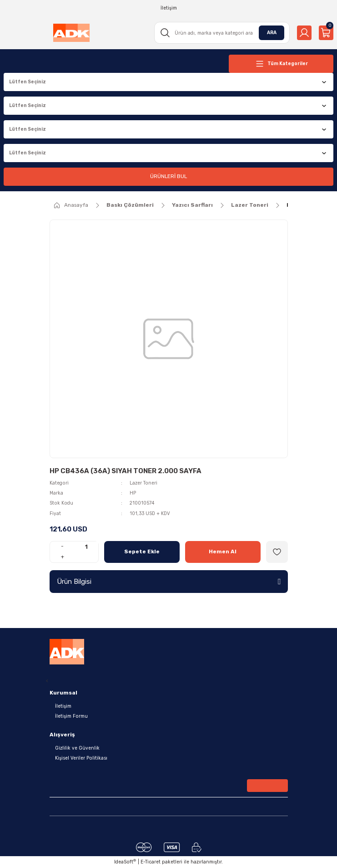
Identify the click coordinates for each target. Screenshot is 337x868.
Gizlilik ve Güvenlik (77, 748)
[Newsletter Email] (169, 787)
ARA (272, 33)
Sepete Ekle (142, 551)
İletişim (63, 706)
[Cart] (326, 33)
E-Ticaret (151, 862)
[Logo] (71, 33)
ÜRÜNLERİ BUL (168, 176)
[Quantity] (87, 547)
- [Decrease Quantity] (62, 546)
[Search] (222, 33)
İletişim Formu (71, 716)
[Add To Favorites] (277, 552)
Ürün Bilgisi (74, 582)
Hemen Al (223, 551)
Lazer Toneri (143, 483)
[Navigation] (281, 64)
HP (133, 493)
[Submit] (267, 786)
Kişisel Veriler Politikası (81, 758)
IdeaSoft (125, 862)
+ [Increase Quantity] (63, 557)
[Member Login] (304, 33)
